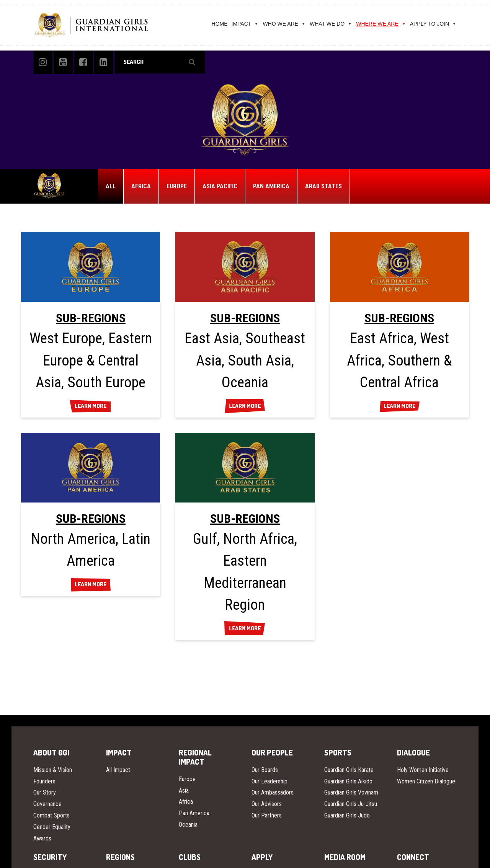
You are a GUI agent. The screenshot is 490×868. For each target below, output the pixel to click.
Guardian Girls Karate (349, 770)
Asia (184, 790)
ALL (111, 186)
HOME (220, 24)
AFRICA (141, 186)
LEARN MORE (91, 406)
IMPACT (245, 24)
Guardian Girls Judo (347, 815)
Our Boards (265, 770)
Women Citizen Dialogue (426, 781)
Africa (186, 802)
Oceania (188, 825)
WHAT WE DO (331, 24)
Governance (47, 804)
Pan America (194, 813)
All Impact (118, 770)
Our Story (45, 792)
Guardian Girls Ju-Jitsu (351, 804)
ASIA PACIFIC (220, 186)
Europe (187, 779)
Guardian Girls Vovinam (351, 792)
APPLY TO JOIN (433, 24)
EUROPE (177, 186)
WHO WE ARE (284, 24)
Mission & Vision (53, 770)
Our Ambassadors (273, 792)
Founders (44, 781)
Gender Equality (52, 827)
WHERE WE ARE (381, 24)
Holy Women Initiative (423, 770)
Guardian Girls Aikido (348, 781)
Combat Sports (51, 815)
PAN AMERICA (271, 186)
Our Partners (267, 815)
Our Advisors (267, 804)
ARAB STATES (323, 186)
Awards (42, 838)
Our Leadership (269, 781)
